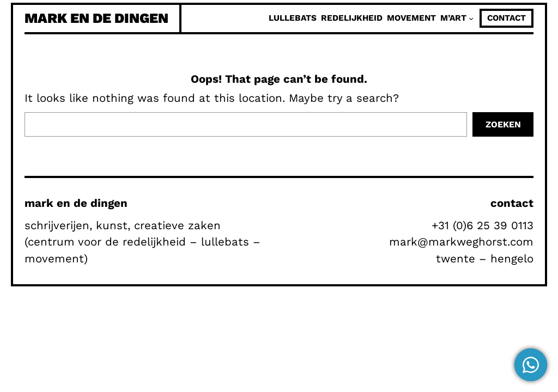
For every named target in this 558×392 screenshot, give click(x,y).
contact (507, 18)
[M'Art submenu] (471, 18)
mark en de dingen (96, 18)
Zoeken (503, 124)
